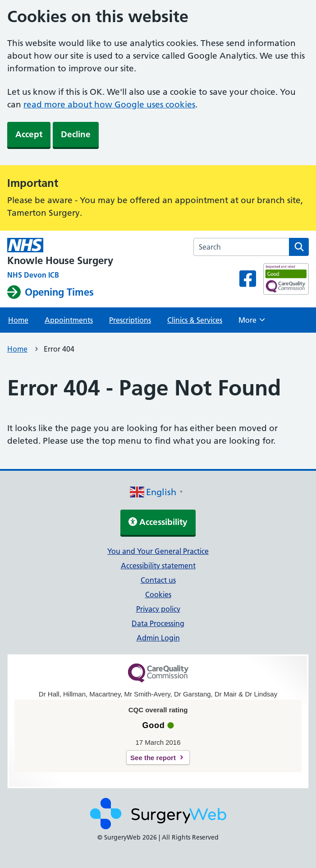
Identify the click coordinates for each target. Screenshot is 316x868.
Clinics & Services (195, 320)
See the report (153, 758)
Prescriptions (130, 320)
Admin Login (158, 638)
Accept (29, 134)
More (252, 323)
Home (18, 320)
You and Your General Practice (158, 551)
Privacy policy (158, 609)
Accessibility (158, 522)
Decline (76, 134)
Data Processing (158, 623)
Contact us (158, 580)
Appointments (69, 320)
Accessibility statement (158, 566)
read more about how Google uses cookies (109, 104)
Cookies (158, 594)
